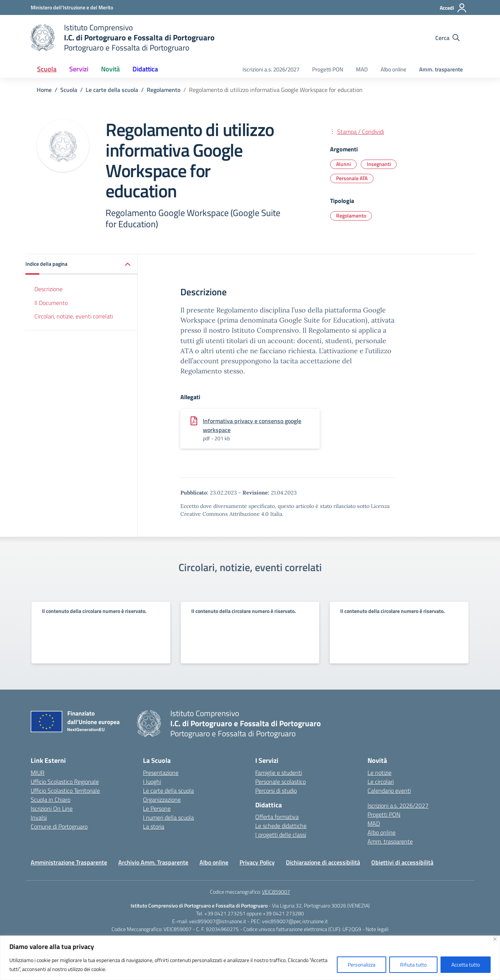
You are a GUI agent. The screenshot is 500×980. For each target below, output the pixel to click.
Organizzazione (162, 799)
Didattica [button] (145, 69)
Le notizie (379, 773)
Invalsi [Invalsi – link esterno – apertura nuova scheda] (39, 817)
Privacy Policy (257, 862)
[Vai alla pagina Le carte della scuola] (112, 90)
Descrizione (48, 289)
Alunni (343, 164)
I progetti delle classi (281, 835)
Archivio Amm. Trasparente (153, 862)
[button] (82, 264)
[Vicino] (495, 939)
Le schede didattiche (281, 826)
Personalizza (362, 964)
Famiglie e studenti (279, 773)
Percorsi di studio (276, 791)
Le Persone (157, 808)
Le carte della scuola (168, 791)
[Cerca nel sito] (447, 38)
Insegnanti (379, 164)
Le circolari (381, 782)
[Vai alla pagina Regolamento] (164, 90)
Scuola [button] (47, 69)
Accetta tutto (466, 964)
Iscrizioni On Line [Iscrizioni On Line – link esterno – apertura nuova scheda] (52, 808)
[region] (250, 958)
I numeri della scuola (168, 817)
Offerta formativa (277, 817)
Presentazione (161, 773)
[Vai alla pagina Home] (44, 90)
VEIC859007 (276, 892)
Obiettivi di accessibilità (402, 862)
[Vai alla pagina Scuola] (69, 90)
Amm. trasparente (441, 69)
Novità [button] (110, 69)
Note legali (377, 929)
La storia (154, 826)
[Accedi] (453, 8)
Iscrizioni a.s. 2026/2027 (271, 69)
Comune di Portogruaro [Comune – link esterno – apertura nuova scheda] (59, 826)
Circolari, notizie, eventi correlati (74, 316)
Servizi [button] (79, 69)
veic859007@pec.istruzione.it (295, 921)
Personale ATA (352, 178)
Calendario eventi (389, 791)
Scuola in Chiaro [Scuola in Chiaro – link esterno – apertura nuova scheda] (51, 799)
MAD (362, 69)
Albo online (394, 69)
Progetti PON (328, 69)
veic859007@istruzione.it (218, 921)
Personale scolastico (281, 782)
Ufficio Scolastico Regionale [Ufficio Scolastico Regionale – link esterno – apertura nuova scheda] (65, 782)
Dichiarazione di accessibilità (323, 862)
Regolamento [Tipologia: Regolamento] (351, 215)
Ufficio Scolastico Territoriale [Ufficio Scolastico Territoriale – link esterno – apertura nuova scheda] (65, 791)
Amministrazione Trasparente (69, 862)
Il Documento (51, 303)
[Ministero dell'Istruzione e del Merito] (72, 7)
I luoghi (152, 782)
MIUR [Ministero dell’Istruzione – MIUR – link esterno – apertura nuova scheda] (38, 773)
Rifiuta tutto (413, 964)
